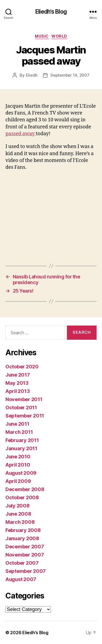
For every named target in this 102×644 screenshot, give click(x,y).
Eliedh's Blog (51, 12)
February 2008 (23, 530)
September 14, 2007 (70, 75)
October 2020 (22, 367)
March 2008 (20, 522)
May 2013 (17, 383)
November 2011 (24, 399)
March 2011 (19, 432)
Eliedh (32, 75)
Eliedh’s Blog (35, 633)
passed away (21, 134)
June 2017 (18, 375)
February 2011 (22, 440)
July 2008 (18, 506)
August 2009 (21, 473)
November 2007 (25, 555)
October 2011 (21, 407)
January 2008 (22, 538)
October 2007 (22, 563)
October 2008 (22, 497)
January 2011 (21, 448)
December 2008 (25, 489)
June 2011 (17, 424)
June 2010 (18, 457)
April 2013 (18, 391)
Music (42, 36)
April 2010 (18, 465)
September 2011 (25, 416)
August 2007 (21, 579)
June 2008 (18, 514)
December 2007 (25, 547)
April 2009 (18, 481)
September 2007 (26, 571)
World (59, 36)
